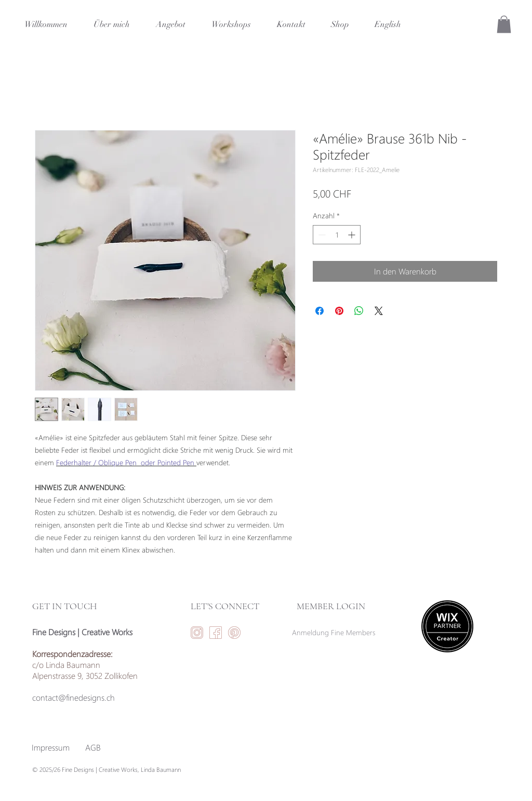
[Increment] (353, 235)
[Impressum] (51, 747)
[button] (504, 24)
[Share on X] (379, 311)
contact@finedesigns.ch (74, 697)
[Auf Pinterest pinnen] (339, 311)
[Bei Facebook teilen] (320, 311)
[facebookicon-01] (216, 633)
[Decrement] (321, 235)
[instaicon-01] (197, 633)
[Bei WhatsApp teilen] (359, 311)
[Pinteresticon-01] (234, 633)
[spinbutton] (337, 235)
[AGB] (93, 747)
